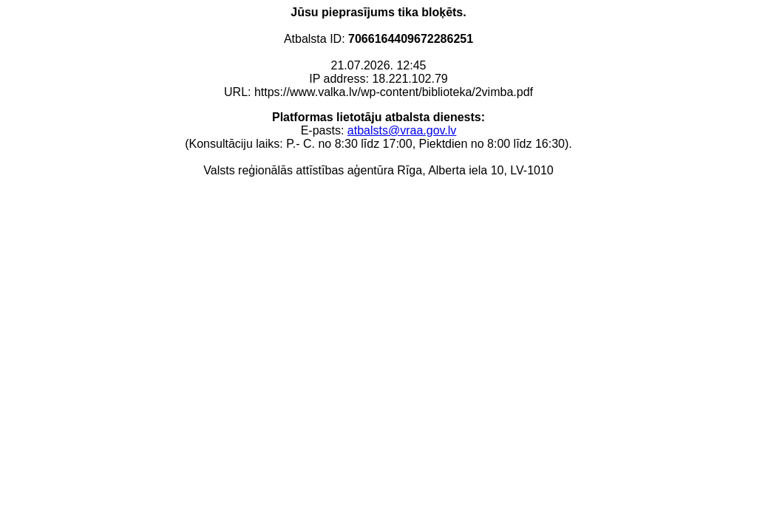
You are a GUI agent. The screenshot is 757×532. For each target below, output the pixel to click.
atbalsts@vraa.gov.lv (402, 130)
